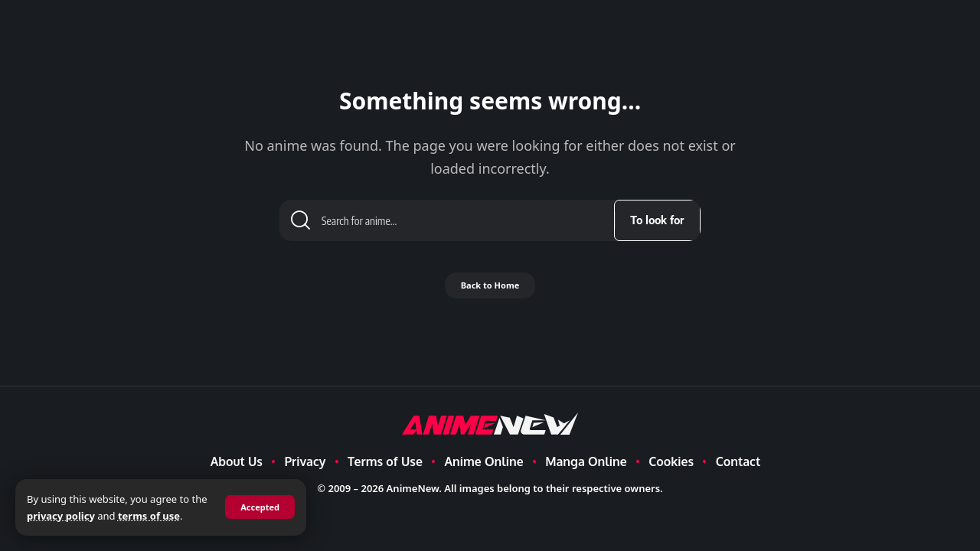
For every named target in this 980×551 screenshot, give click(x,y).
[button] (258, 507)
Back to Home (490, 291)
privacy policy (78, 516)
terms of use (167, 516)
